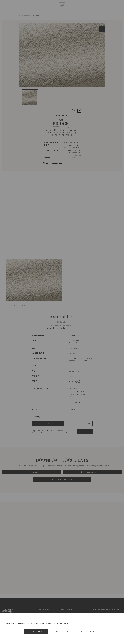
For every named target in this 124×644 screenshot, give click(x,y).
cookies (18, 623)
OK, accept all (36, 631)
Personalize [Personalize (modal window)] (88, 631)
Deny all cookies (62, 631)
